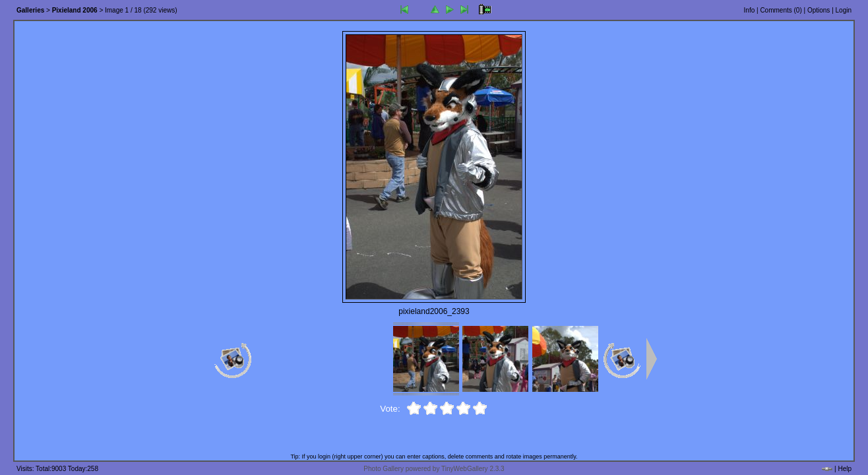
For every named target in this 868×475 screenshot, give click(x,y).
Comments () (781, 10)
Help (845, 469)
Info (750, 10)
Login (844, 10)
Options (819, 10)
